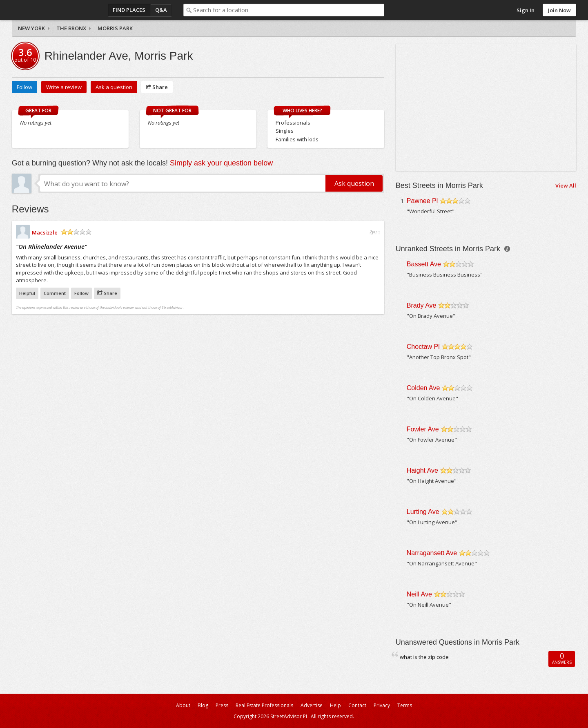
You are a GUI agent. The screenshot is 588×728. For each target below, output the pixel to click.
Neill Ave (419, 594)
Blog (203, 705)
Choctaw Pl (423, 347)
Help (335, 705)
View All (566, 185)
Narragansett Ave (432, 553)
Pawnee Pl (422, 201)
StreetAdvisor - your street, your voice (45, 10)
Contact (357, 705)
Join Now (559, 10)
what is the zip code (424, 657)
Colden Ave (423, 388)
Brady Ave (422, 305)
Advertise (312, 705)
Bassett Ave (424, 264)
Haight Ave (422, 470)
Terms (405, 705)
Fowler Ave (423, 429)
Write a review (64, 87)
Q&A (161, 10)
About (183, 705)
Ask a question (114, 87)
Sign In (526, 10)
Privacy (382, 705)
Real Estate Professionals (264, 705)
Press (222, 705)
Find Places (129, 10)
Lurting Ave (423, 512)
